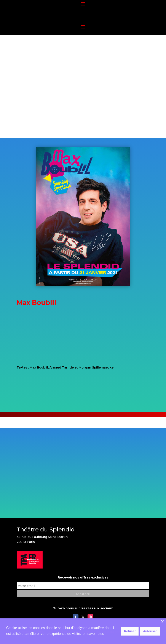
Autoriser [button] (150, 631)
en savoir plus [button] (93, 634)
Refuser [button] (130, 631)
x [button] (162, 622)
